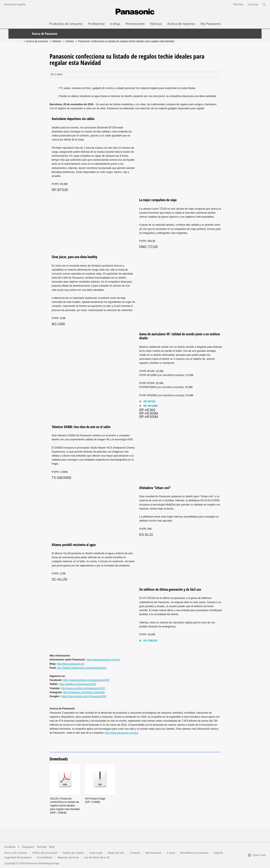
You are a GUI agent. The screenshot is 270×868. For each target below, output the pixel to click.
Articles (70, 41)
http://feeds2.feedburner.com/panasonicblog (82, 668)
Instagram (28, 847)
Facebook (10, 847)
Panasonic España (15, 4)
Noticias (57, 41)
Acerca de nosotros (37, 41)
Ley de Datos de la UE (97, 857)
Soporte (218, 853)
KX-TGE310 (150, 641)
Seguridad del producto (18, 857)
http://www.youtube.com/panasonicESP (83, 688)
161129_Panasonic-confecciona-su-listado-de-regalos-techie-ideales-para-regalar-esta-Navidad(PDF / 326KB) (65, 806)
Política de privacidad (45, 853)
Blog (52, 847)
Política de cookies (73, 853)
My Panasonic (153, 853)
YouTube (42, 847)
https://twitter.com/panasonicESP (78, 684)
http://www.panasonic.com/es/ (103, 660)
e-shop (171, 853)
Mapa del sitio (116, 853)
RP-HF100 (149, 402)
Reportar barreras (68, 857)
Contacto (135, 853)
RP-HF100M (151, 406)
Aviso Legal (96, 853)
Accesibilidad (45, 857)
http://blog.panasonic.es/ (70, 664)
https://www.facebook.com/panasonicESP (86, 680)
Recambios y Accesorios (194, 853)
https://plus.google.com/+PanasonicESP (84, 696)
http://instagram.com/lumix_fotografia (84, 692)
